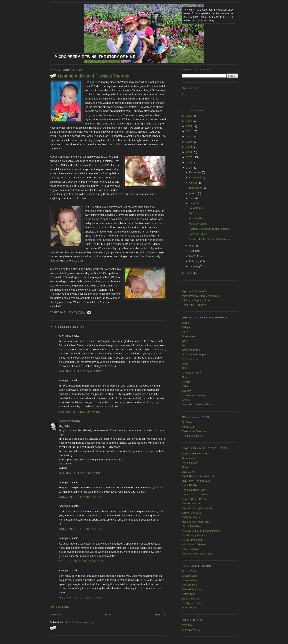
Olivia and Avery (191, 373)
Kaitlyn (186, 327)
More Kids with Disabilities (197, 554)
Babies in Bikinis (198, 234)
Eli (183, 345)
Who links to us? (191, 630)
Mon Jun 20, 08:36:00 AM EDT (81, 561)
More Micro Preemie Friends (198, 404)
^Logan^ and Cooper (194, 354)
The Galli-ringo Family (195, 490)
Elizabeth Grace (191, 599)
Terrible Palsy (190, 463)
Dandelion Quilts (191, 589)
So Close (187, 422)
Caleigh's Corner (192, 517)
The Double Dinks (192, 436)
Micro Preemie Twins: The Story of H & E (95, 57)
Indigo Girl (188, 427)
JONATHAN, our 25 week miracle (201, 531)
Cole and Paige (191, 350)
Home (109, 615)
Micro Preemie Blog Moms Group (201, 296)
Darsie (186, 323)
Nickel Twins (189, 608)
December (196, 172)
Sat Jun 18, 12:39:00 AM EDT (81, 371)
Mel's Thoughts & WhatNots (198, 476)
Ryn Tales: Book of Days (196, 481)
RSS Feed (188, 625)
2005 (189, 168)
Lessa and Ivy (190, 359)
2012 (189, 131)
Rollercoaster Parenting (196, 522)
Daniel (186, 467)
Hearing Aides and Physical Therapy (94, 76)
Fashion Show (197, 218)
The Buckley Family (193, 535)
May (192, 246)
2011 (189, 137)
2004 (189, 273)
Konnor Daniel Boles (194, 499)
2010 (189, 142)
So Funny (194, 213)
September (196, 188)
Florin (185, 332)
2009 (189, 147)
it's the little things (192, 526)
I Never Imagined (192, 540)
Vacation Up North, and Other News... (210, 239)
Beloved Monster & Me (195, 454)
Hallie (185, 368)
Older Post (160, 615)
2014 (189, 121)
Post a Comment (60, 607)
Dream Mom (189, 458)
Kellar (185, 386)
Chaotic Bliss (189, 576)
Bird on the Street (192, 513)
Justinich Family (191, 503)
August (194, 193)
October (194, 183)
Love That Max (191, 549)
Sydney (186, 391)
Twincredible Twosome (195, 494)
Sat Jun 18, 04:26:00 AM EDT (81, 412)
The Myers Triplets (193, 603)
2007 (189, 157)
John (185, 364)
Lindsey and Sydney (194, 395)
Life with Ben (189, 585)
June (192, 203)
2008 (189, 152)
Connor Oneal (190, 580)
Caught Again (196, 208)
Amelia (186, 400)
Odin (185, 341)
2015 (189, 116)
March (193, 256)
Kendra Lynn (66, 421)
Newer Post (57, 615)
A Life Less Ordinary (194, 544)
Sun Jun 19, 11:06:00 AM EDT (81, 529)
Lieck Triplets (190, 485)
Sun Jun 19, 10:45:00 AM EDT (81, 497)
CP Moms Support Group (197, 300)
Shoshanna (189, 336)
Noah (185, 377)
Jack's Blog (188, 472)
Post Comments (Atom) (79, 622)
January (194, 266)
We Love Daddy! (198, 224)
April (192, 251)
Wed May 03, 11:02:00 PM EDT (81, 598)
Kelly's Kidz (189, 594)
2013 (189, 126)
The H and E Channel (194, 305)
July (192, 198)
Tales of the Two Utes (194, 431)
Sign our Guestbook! (194, 291)
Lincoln (186, 382)
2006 (189, 162)
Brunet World (190, 571)
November (196, 177)
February (195, 261)
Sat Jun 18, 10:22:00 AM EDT (81, 473)
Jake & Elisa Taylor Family (197, 508)
